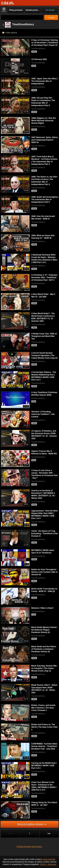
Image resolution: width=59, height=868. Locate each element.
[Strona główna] (8, 3)
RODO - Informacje (48, 864)
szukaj (51, 18)
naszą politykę (48, 859)
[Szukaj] (22, 17)
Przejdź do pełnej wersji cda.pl (29, 847)
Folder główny (10, 33)
